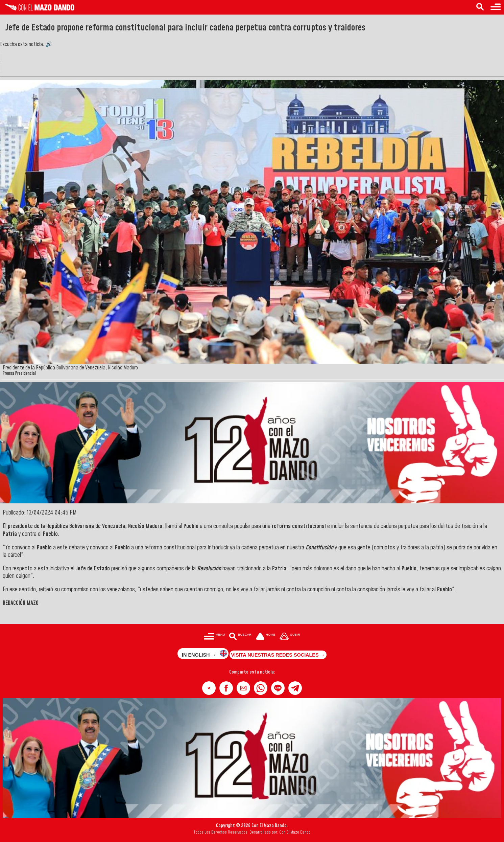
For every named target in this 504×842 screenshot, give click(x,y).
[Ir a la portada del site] (266, 637)
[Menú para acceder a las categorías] (496, 7)
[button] (209, 688)
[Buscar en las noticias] (480, 7)
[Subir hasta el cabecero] (290, 637)
